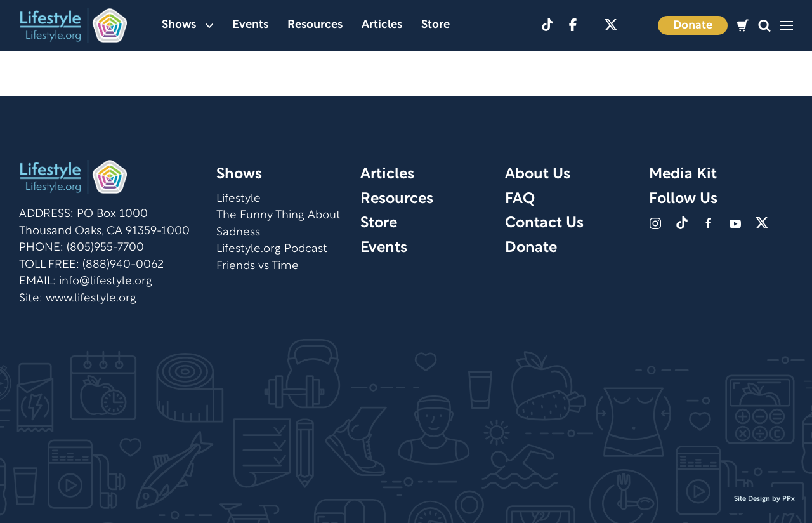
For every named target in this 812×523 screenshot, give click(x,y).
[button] (764, 26)
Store (435, 25)
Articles (382, 25)
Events (250, 25)
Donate (693, 26)
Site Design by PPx (764, 499)
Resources (315, 25)
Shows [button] (187, 25)
